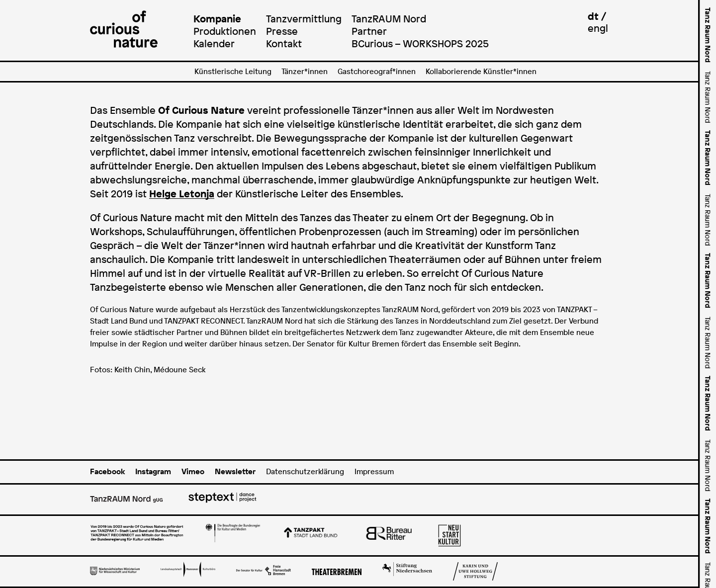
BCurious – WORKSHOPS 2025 (420, 43)
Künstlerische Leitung (233, 71)
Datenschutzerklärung (305, 471)
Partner (369, 31)
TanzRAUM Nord (389, 19)
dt (593, 16)
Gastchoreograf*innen (377, 71)
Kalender (214, 43)
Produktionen (225, 31)
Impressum (374, 471)
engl (598, 28)
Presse (282, 31)
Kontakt (284, 43)
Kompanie (217, 19)
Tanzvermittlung (304, 19)
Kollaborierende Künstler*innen (481, 71)
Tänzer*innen (305, 71)
